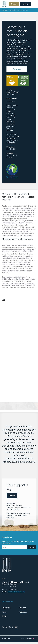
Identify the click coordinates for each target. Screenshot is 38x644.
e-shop (26, 4)
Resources (23, 612)
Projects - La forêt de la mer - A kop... (19, 10)
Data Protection (8, 602)
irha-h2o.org (4, 4)
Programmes (7, 608)
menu (34, 4)
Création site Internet (28, 639)
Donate (14, 4)
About (4, 616)
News (4, 612)
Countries (22, 608)
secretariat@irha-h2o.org (16, 592)
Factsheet (17, 69)
